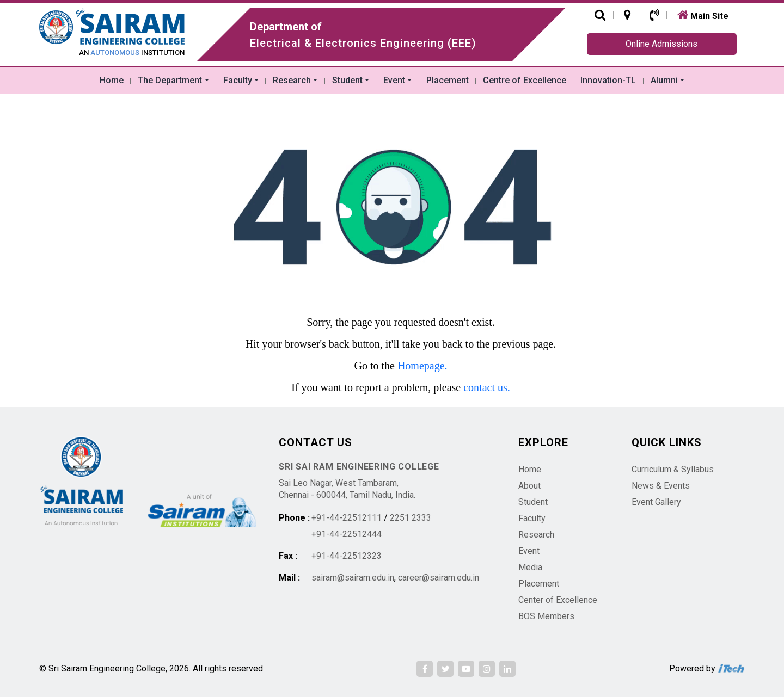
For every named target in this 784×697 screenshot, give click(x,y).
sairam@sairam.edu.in (353, 578)
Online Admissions (661, 44)
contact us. (487, 387)
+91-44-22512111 (347, 518)
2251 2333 (411, 518)
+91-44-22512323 (347, 556)
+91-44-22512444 (347, 534)
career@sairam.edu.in (439, 578)
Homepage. (422, 366)
